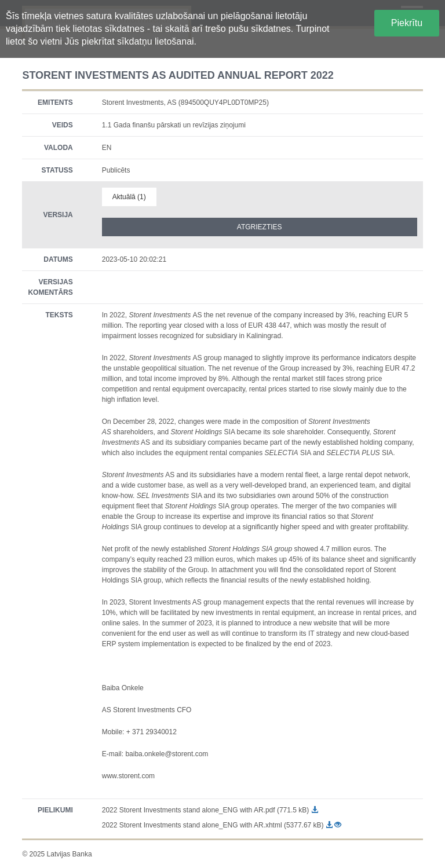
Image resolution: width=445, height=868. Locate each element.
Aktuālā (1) (129, 197)
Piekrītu (407, 23)
